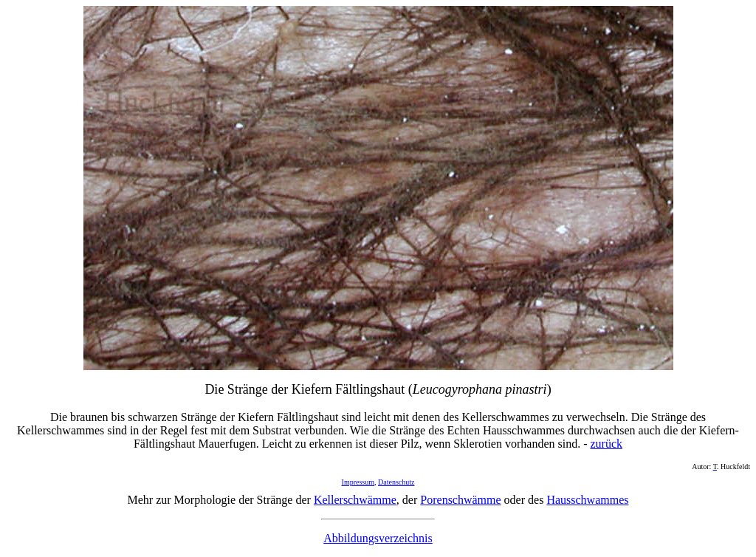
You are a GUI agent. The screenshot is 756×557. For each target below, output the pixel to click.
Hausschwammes (587, 500)
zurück (606, 444)
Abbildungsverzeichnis (378, 538)
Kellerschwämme (355, 500)
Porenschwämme (460, 500)
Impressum (358, 482)
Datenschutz (396, 482)
